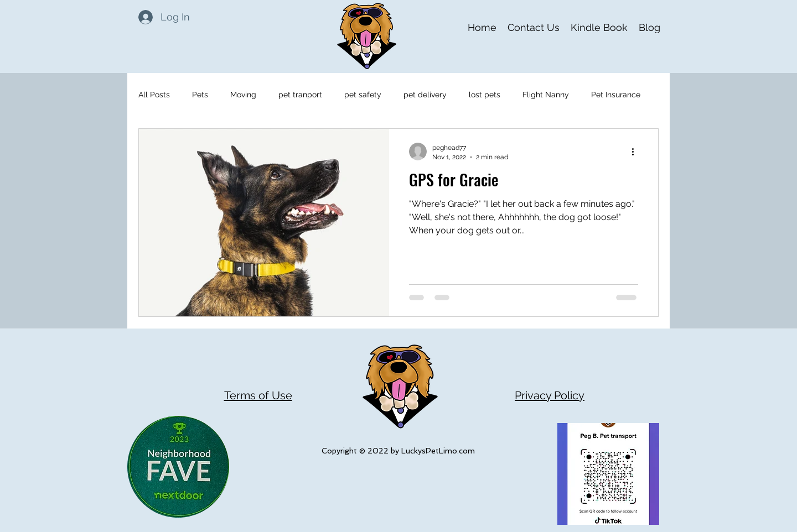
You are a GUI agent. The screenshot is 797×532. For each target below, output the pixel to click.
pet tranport (300, 95)
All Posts (154, 95)
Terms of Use (258, 395)
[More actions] (636, 152)
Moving (243, 95)
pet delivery (425, 95)
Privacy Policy (550, 395)
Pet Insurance (616, 95)
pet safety (363, 95)
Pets (200, 95)
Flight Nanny (546, 95)
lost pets (485, 95)
